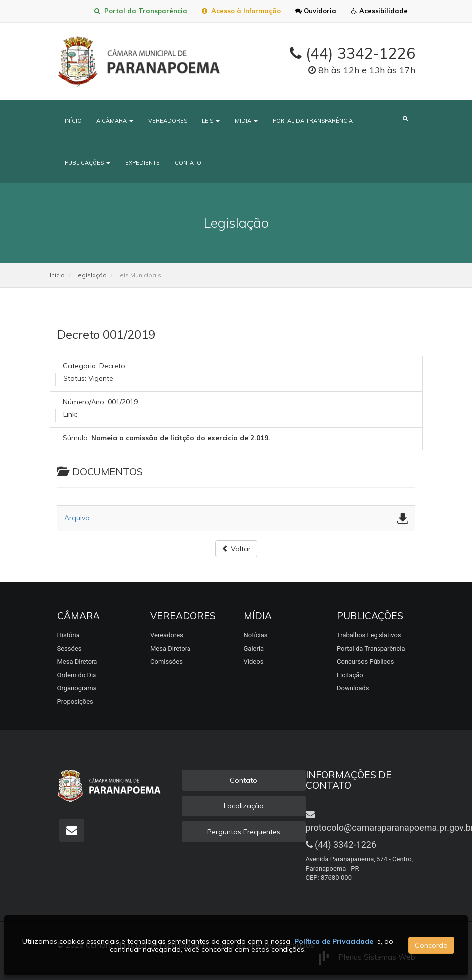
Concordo (431, 945)
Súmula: (76, 438)
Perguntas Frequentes (244, 832)
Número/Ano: (84, 402)
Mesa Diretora (77, 662)
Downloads (353, 688)
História (68, 635)
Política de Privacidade (334, 941)
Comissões (166, 662)
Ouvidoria (316, 11)
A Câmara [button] (115, 121)
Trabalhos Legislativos (369, 635)
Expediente (142, 163)
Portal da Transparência (141, 11)
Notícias (256, 635)
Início (73, 121)
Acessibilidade (379, 11)
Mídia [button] (246, 121)
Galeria (254, 649)
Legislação (91, 275)
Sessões (69, 649)
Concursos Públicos (365, 662)
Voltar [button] (236, 549)
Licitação (350, 675)
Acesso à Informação (241, 11)
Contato (188, 163)
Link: (70, 414)
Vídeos (254, 662)
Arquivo (77, 518)
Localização (244, 806)
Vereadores (168, 121)
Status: (75, 378)
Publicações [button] (88, 163)
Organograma (77, 688)
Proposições (75, 701)
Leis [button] (211, 121)
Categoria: (80, 366)
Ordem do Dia (77, 675)
